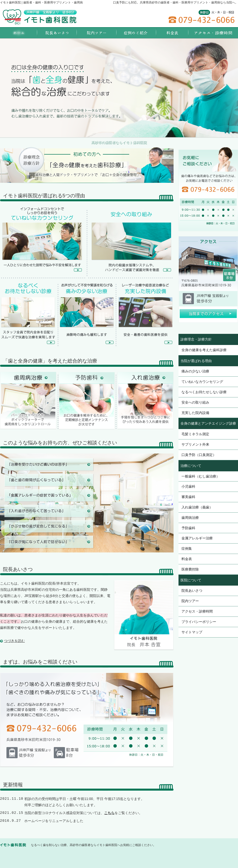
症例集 (187, 548)
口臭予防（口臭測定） (199, 455)
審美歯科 (188, 497)
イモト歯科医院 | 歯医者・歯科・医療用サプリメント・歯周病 (41, 2)
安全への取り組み (195, 402)
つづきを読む (14, 641)
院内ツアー (190, 601)
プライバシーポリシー (199, 622)
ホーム (19, 33)
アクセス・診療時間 (197, 611)
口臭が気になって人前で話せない (49, 542)
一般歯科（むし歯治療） (201, 476)
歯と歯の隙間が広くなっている (49, 480)
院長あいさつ (192, 591)
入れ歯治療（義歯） (197, 507)
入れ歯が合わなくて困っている (49, 511)
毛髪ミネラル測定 (195, 434)
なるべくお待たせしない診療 (204, 392)
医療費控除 (190, 569)
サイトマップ (192, 632)
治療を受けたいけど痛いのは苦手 (49, 465)
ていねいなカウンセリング (202, 382)
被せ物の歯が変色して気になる (49, 526)
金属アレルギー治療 (197, 538)
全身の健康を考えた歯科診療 (204, 350)
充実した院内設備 (195, 413)
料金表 (187, 559)
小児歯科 (188, 486)
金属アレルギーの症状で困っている (49, 495)
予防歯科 (188, 528)
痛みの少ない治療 (195, 371)
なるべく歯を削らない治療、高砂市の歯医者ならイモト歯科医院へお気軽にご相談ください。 (93, 845)
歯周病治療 (190, 518)
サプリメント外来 (195, 444)
